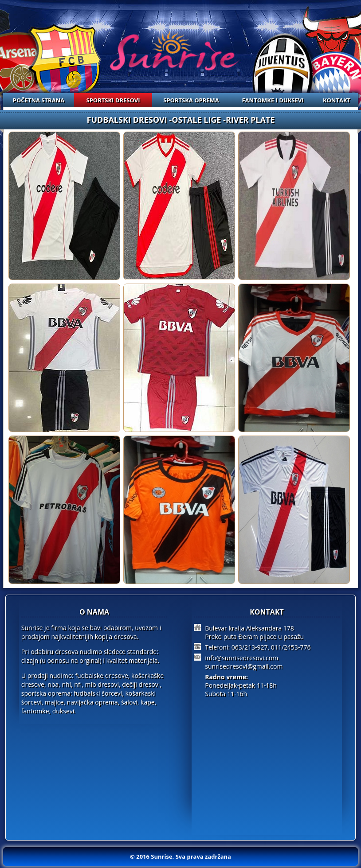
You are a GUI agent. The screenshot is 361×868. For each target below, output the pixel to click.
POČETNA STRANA (39, 100)
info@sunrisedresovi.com (241, 658)
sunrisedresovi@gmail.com (244, 666)
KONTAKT (337, 100)
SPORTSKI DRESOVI (113, 100)
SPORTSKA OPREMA (191, 100)
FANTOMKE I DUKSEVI (273, 100)
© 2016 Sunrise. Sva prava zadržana (180, 856)
